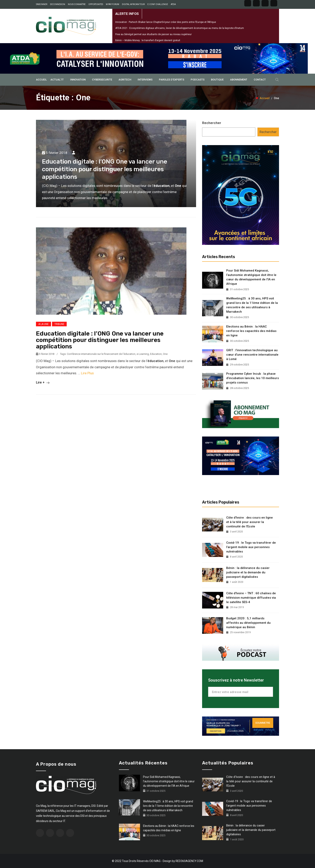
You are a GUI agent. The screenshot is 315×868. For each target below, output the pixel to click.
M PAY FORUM (112, 4)
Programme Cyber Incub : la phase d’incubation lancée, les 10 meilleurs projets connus (253, 378)
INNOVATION (78, 80)
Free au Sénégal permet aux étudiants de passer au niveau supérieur (153, 34)
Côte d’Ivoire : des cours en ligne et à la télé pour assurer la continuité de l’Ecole (250, 522)
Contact (260, 80)
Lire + (43, 382)
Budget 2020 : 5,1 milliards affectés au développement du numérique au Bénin (248, 623)
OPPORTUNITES (96, 4)
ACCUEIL (41, 80)
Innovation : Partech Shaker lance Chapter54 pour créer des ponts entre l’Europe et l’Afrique (166, 22)
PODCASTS (198, 80)
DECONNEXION (58, 4)
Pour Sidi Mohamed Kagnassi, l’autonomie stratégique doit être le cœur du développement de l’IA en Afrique (251, 277)
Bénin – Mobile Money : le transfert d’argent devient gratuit (148, 40)
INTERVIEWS (145, 80)
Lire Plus (87, 373)
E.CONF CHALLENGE (158, 4)
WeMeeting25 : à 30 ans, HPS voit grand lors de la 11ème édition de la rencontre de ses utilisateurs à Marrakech (252, 305)
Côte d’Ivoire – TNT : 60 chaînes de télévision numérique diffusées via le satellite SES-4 (251, 598)
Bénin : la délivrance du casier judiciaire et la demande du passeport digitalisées (248, 572)
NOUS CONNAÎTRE (77, 4)
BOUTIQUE (217, 80)
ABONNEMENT (239, 80)
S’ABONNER (42, 4)
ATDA (173, 4)
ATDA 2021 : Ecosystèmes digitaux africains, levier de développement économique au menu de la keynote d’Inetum (180, 28)
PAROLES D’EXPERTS (172, 80)
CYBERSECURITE (102, 80)
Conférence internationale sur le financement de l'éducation (101, 354)
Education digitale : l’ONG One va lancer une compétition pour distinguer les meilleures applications (105, 169)
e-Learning (143, 354)
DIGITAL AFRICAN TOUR (133, 4)
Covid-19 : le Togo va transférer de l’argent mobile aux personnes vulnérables (251, 547)
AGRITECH (125, 80)
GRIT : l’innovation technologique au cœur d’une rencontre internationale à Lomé (252, 355)
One (165, 354)
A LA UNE (43, 324)
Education (156, 354)
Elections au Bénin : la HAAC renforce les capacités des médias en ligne (251, 331)
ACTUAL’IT (57, 80)
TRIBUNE (59, 324)
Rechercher (212, 123)
